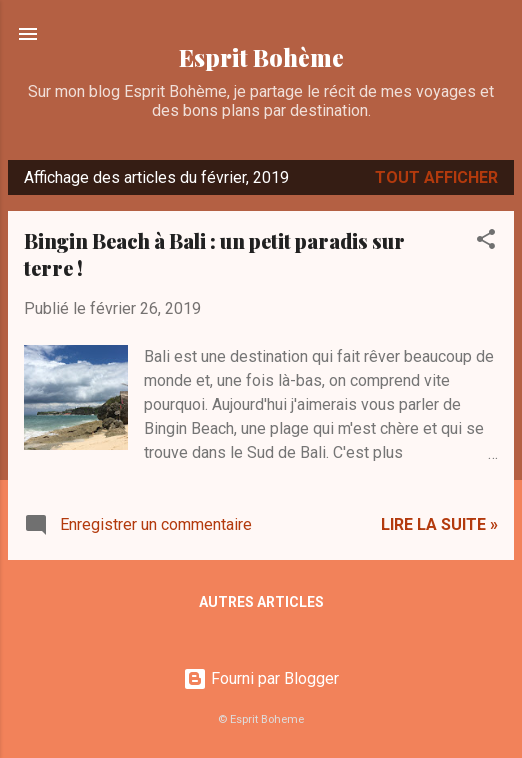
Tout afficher (436, 177)
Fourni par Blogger (261, 678)
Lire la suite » (439, 524)
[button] (486, 242)
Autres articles (261, 602)
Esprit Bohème (261, 57)
